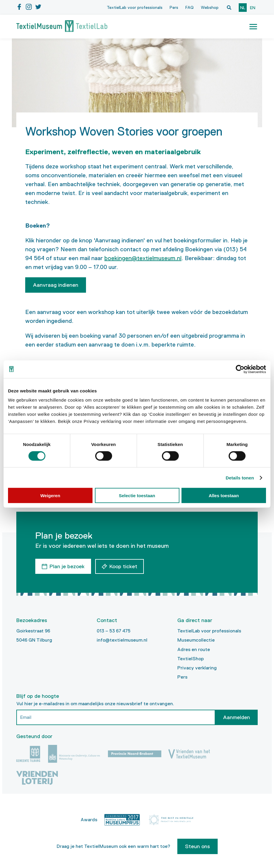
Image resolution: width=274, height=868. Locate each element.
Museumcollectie (196, 640)
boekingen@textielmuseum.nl (143, 258)
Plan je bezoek (67, 566)
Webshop (210, 7)
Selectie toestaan (137, 496)
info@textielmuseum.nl (122, 640)
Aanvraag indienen (56, 285)
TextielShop (191, 658)
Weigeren (50, 496)
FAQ (189, 7)
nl (243, 8)
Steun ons (197, 846)
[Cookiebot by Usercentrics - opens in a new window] (240, 369)
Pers (174, 7)
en (253, 8)
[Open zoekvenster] (229, 7)
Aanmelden (236, 717)
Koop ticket (124, 566)
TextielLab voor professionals (135, 7)
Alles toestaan (224, 496)
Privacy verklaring (197, 667)
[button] (253, 27)
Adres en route (194, 649)
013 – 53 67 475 (114, 631)
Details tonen (240, 478)
